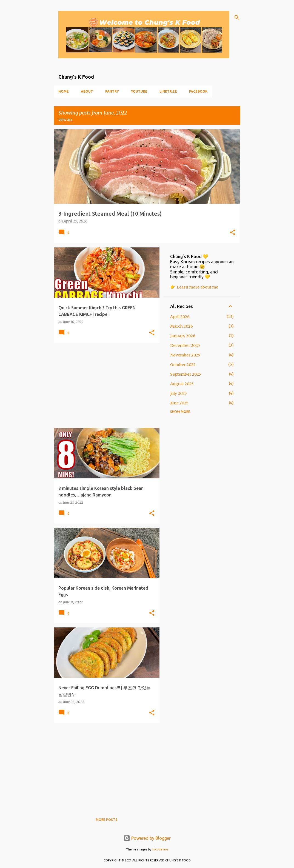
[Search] (237, 18)
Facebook (198, 91)
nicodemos (160, 849)
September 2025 (186, 374)
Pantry (112, 91)
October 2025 (183, 365)
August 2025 (182, 384)
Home (64, 91)
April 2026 (180, 317)
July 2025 (179, 393)
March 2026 (182, 326)
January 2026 (183, 336)
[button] (233, 233)
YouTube (139, 91)
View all (65, 120)
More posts (107, 820)
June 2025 (179, 403)
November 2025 (185, 355)
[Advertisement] (105, 386)
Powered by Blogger (147, 838)
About (87, 91)
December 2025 (185, 346)
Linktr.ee (168, 91)
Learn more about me (197, 287)
